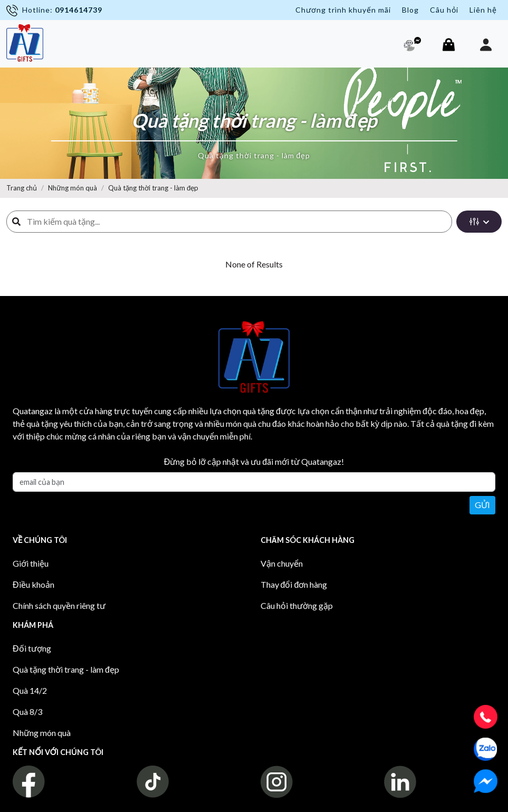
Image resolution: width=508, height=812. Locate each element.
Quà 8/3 (27, 711)
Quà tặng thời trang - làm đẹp (153, 188)
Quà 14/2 (30, 690)
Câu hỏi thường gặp (297, 605)
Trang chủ (22, 188)
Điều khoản (33, 584)
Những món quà (73, 188)
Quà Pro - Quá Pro (55, 801)
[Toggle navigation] (60, 39)
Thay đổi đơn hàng (294, 584)
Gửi (482, 505)
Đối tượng (32, 648)
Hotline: (54, 11)
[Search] (236, 222)
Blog (410, 10)
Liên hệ (483, 10)
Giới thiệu (31, 563)
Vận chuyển (282, 563)
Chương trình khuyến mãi (343, 10)
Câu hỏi (444, 10)
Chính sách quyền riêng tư (59, 605)
